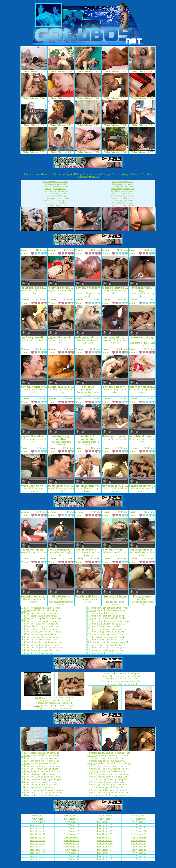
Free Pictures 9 (38, 822)
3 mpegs (39, 698)
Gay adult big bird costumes (122, 200)
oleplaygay (83, 177)
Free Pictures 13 (38, 825)
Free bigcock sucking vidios (123, 182)
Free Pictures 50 (71, 853)
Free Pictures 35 (105, 840)
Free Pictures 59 (105, 859)
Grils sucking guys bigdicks (122, 184)
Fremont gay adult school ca (55, 189)
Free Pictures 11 (105, 822)
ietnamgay (59, 174)
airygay (79, 174)
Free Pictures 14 (71, 825)
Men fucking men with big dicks (55, 182)
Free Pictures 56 (138, 856)
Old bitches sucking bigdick (55, 203)
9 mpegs (107, 676)
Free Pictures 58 (71, 859)
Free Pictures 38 (71, 844)
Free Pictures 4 (138, 816)
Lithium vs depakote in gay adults (55, 193)
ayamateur (47, 174)
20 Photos (26, 645)
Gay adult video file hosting (122, 186)
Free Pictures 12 (138, 822)
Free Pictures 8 (138, 819)
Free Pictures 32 (138, 837)
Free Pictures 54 (71, 856)
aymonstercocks (92, 174)
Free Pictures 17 (38, 828)
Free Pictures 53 (38, 856)
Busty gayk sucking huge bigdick (55, 186)
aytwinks (147, 174)
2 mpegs (106, 673)
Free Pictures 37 (38, 844)
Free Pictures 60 (138, 859)
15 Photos (92, 608)
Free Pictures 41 (38, 847)
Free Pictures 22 (71, 831)
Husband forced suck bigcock (55, 191)
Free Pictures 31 (105, 837)
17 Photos (26, 616)
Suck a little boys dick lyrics (55, 205)
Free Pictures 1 (38, 816)
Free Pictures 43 (105, 847)
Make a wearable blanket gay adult (55, 198)
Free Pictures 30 (71, 837)
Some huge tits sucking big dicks (123, 198)
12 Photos (26, 608)
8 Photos (25, 629)
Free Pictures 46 (71, 850)
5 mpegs (41, 700)
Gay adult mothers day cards (122, 205)
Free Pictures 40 (138, 844)
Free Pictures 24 (138, 831)
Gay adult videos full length (55, 196)
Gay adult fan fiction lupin (123, 203)
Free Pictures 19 (105, 828)
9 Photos (91, 626)
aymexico (117, 174)
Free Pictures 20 (138, 828)
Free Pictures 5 (38, 819)
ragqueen (94, 177)
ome (38, 174)
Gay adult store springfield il (55, 184)
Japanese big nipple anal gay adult (55, 200)
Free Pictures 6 (71, 819)
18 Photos (26, 621)
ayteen (127, 174)
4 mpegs (109, 679)
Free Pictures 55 (105, 856)
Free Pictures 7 (105, 819)
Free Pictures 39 (105, 844)
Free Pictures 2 (71, 816)
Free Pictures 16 (138, 825)
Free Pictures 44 (138, 847)
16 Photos (92, 766)
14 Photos (26, 650)
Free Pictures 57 (38, 859)
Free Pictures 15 (105, 825)
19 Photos (26, 642)
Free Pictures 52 (138, 853)
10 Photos (26, 613)
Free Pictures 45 (38, 850)
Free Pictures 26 (71, 834)
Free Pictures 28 (138, 834)
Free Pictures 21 (38, 831)
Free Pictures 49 (38, 853)
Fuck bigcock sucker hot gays (122, 191)
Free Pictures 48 (138, 850)
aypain (70, 174)
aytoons (136, 174)
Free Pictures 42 (71, 847)
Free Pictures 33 (38, 840)
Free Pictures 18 (71, 828)
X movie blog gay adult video (122, 196)
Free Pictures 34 (71, 840)
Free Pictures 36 (138, 840)
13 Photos (26, 610)
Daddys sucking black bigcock (122, 189)
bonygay (106, 174)
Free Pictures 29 (38, 837)
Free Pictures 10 (71, 822)
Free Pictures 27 (105, 834)
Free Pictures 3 (105, 816)
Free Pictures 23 (105, 831)
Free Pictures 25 (38, 834)
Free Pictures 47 (105, 850)
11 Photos (26, 634)
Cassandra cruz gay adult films (122, 193)
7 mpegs (40, 708)
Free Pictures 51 (105, 853)
